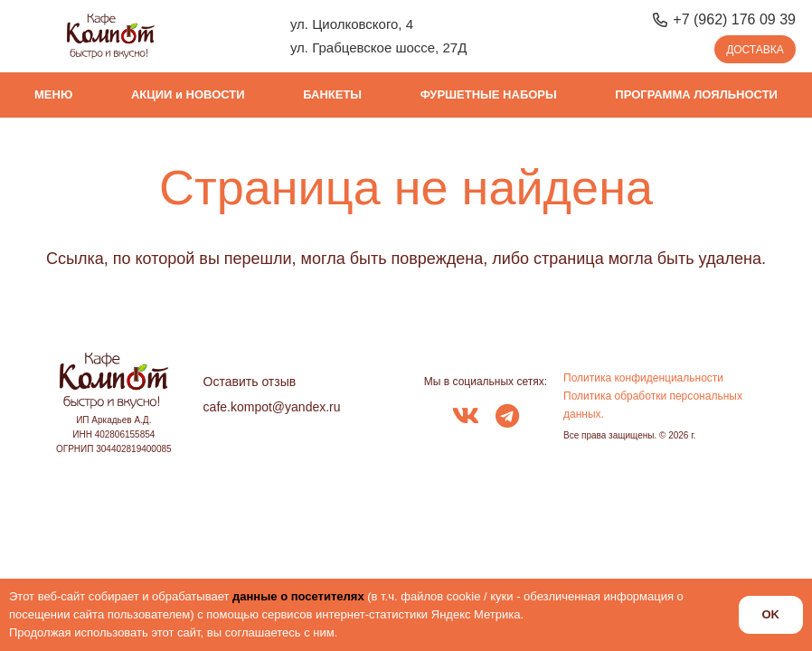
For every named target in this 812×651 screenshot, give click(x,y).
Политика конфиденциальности (643, 378)
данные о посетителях (298, 596)
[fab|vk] (466, 418)
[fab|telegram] (507, 418)
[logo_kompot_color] (111, 36)
